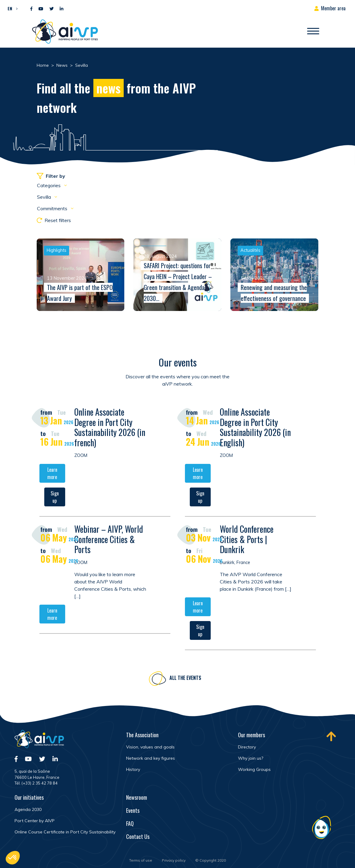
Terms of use (141, 860)
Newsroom (137, 797)
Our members (251, 735)
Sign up (55, 498)
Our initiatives (29, 797)
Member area (333, 8)
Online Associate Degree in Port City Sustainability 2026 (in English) (255, 428)
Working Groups (254, 769)
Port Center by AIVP (35, 821)
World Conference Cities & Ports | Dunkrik (247, 540)
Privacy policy (174, 860)
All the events (185, 679)
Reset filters (54, 220)
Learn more (52, 474)
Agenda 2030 (28, 809)
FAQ (130, 823)
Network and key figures (151, 758)
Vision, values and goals (150, 747)
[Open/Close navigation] (313, 32)
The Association (142, 735)
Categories (49, 185)
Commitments (53, 208)
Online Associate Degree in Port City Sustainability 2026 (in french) (110, 428)
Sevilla (45, 197)
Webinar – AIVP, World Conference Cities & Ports (109, 540)
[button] (11, 8)
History (133, 769)
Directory (247, 747)
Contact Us (138, 836)
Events (133, 810)
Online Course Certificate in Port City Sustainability (65, 832)
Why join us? (251, 758)
